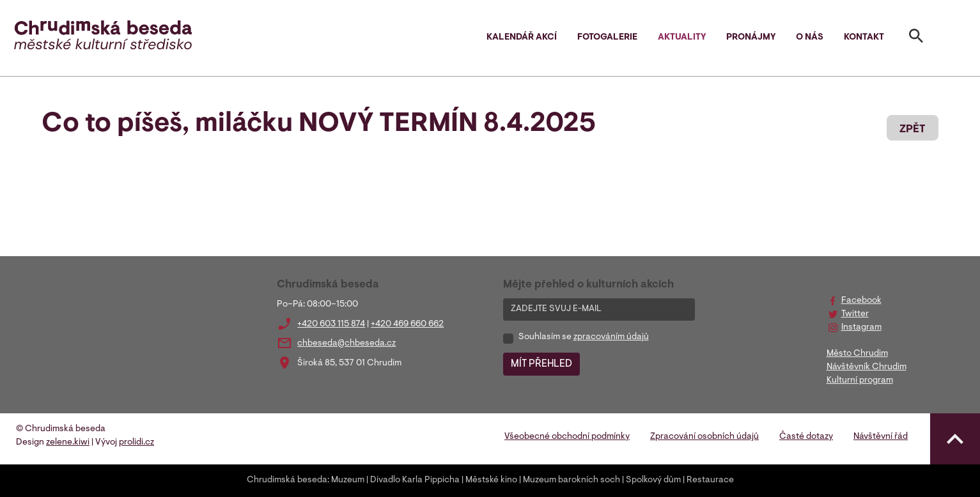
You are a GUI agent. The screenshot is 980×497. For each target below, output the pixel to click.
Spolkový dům (653, 480)
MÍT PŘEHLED (541, 364)
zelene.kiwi (68, 443)
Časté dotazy (806, 437)
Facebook (861, 301)
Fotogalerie (607, 38)
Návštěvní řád (881, 437)
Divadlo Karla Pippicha (415, 480)
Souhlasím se (584, 337)
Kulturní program (860, 381)
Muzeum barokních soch (572, 480)
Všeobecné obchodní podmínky (567, 437)
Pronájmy (751, 38)
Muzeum (348, 480)
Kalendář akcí (522, 38)
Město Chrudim (857, 354)
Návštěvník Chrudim (867, 367)
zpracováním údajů (611, 337)
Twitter (855, 314)
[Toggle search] (916, 38)
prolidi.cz (136, 443)
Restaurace (710, 480)
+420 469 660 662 (407, 325)
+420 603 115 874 (331, 325)
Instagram (861, 328)
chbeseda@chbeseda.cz (346, 344)
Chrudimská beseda (287, 480)
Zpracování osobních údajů (704, 437)
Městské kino (491, 480)
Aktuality (682, 38)
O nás (810, 38)
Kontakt (864, 38)
